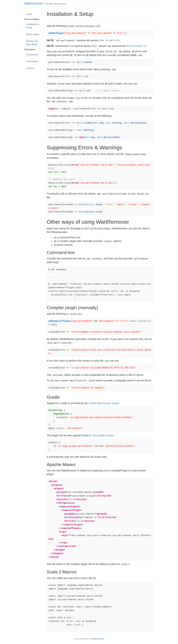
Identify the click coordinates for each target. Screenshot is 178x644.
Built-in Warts (33, 34)
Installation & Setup (33, 26)
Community (32, 61)
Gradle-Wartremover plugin (104, 403)
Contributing (32, 55)
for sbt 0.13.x (113, 40)
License (30, 68)
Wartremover (34, 3)
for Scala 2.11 (139, 46)
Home (29, 14)
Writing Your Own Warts (32, 43)
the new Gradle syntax (101, 435)
